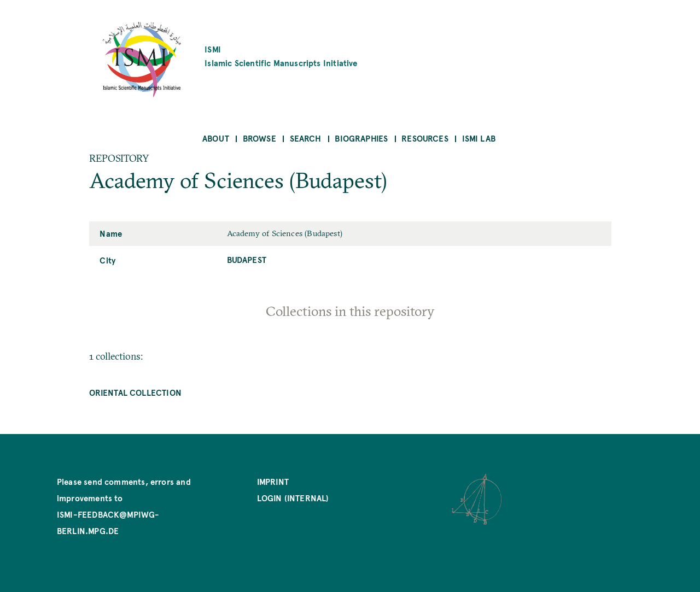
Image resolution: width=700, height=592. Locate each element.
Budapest (247, 259)
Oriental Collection (135, 392)
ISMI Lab (479, 138)
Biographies (361, 138)
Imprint (273, 481)
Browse (259, 138)
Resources (425, 138)
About (216, 138)
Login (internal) (293, 498)
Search (306, 138)
